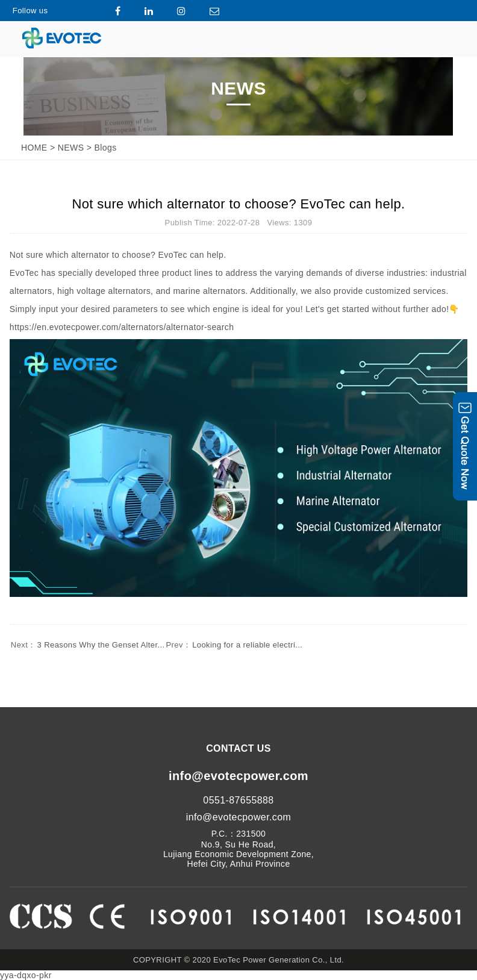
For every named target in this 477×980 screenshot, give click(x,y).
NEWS (71, 148)
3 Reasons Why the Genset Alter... (87, 645)
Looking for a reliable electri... (234, 645)
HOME (34, 148)
